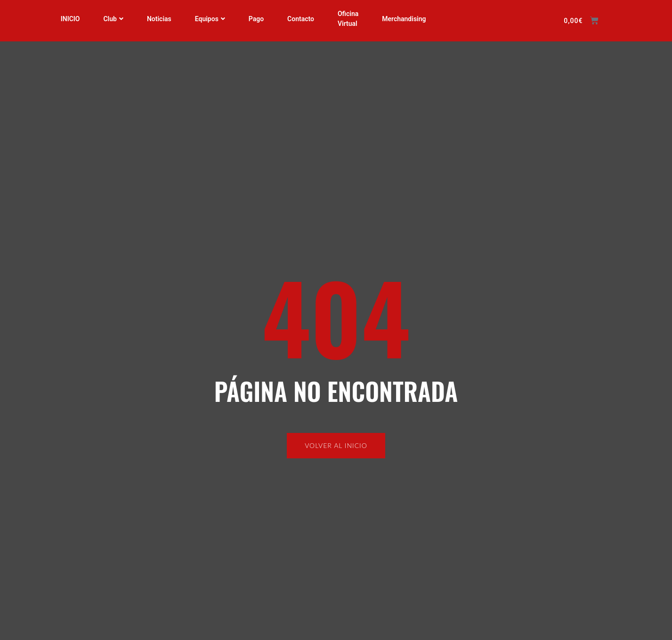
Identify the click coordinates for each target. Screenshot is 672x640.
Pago (256, 19)
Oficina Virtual (348, 19)
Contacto (301, 19)
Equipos (210, 19)
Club (113, 19)
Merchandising (404, 19)
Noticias (159, 19)
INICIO (70, 19)
